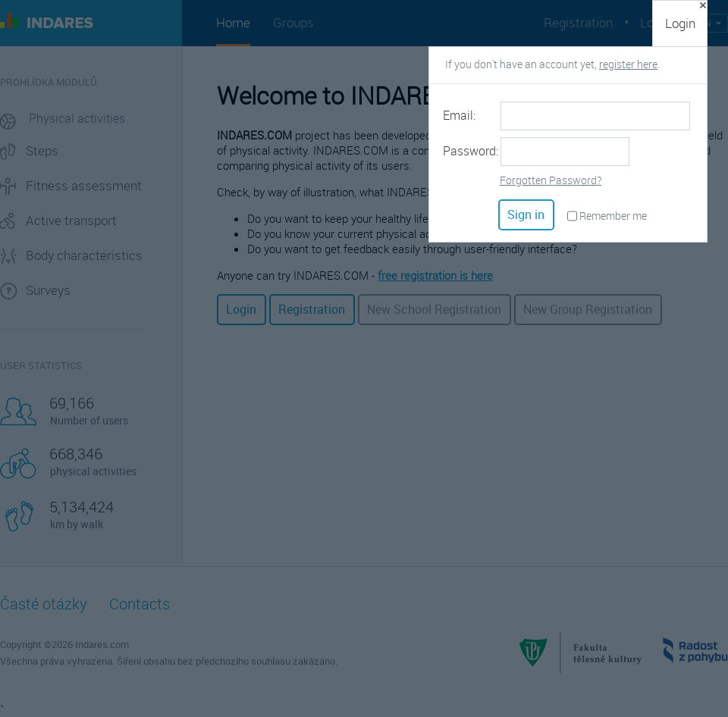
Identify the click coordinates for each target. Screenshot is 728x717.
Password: (471, 151)
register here (628, 64)
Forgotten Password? (551, 180)
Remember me (613, 216)
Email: (459, 115)
